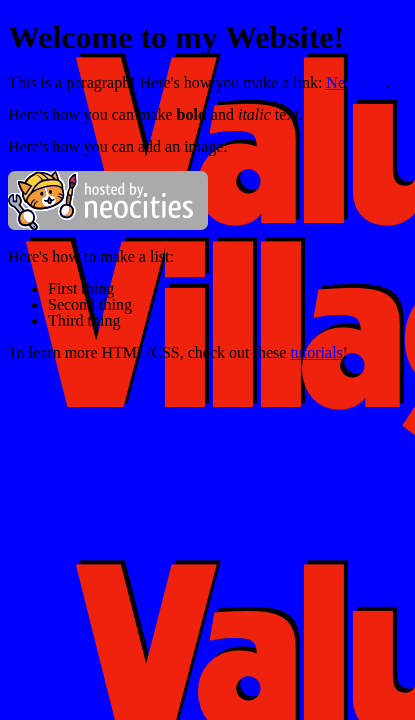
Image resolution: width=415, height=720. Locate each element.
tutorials (316, 352)
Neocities (356, 82)
